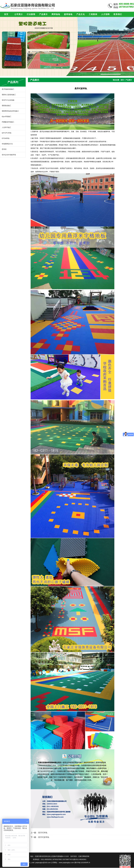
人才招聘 (105, 14)
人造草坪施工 (6, 127)
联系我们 (118, 14)
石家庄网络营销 (84, 856)
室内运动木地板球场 (9, 155)
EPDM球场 (6, 138)
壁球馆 (4, 149)
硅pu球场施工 (7, 116)
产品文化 (81, 14)
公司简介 (19, 14)
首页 (6, 14)
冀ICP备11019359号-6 (82, 863)
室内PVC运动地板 (8, 100)
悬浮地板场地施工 (8, 89)
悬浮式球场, (43, 833)
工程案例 (93, 14)
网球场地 (56, 14)
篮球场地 (68, 14)
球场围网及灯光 (7, 144)
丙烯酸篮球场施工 (8, 122)
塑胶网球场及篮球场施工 (10, 111)
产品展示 (43, 14)
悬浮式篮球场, (44, 837)
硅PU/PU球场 (7, 133)
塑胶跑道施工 (6, 106)
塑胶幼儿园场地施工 (9, 95)
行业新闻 (31, 14)
